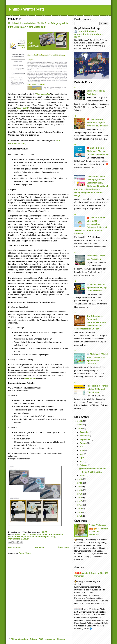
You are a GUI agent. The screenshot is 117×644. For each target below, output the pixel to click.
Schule (20, 537)
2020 (80, 490)
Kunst (45, 534)
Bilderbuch (20, 534)
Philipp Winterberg (26, 9)
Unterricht (29, 537)
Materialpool (14, 143)
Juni (82, 450)
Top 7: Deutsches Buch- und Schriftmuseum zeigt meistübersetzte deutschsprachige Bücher (90, 322)
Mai (82, 454)
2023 (80, 479)
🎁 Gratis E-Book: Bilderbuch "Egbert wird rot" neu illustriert (97, 123)
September (85, 439)
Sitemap (61, 639)
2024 (80, 428)
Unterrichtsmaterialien (19, 539)
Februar (84, 465)
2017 (80, 501)
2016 (80, 505)
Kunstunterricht (56, 534)
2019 (80, 494)
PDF (58, 140)
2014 (80, 512)
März (82, 461)
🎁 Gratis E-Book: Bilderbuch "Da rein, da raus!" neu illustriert (98, 151)
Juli (82, 447)
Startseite (39, 548)
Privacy (34, 639)
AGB (41, 639)
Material (12, 537)
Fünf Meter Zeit (34, 534)
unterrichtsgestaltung (45, 537)
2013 (80, 516)
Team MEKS (23, 108)
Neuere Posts (15, 548)
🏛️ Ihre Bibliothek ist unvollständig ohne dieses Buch (89, 34)
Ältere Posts (63, 548)
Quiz (23, 143)
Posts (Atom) (25, 553)
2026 (80, 421)
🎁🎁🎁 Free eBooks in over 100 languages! (98, 532)
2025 (80, 425)
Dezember (85, 432)
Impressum (50, 639)
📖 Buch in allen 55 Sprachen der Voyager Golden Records (97, 288)
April (82, 458)
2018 (80, 497)
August (83, 443)
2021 (80, 487)
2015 (80, 508)
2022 (80, 483)
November (85, 436)
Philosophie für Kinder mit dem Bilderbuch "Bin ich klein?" (97, 389)
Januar (83, 476)
